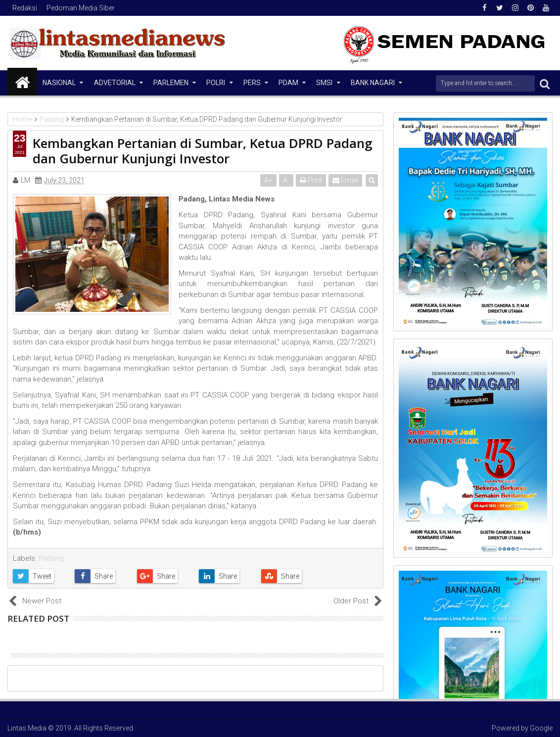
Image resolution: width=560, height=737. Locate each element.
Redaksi (25, 8)
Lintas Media (27, 728)
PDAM (288, 83)
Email (345, 180)
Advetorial (115, 83)
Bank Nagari (373, 83)
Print (311, 180)
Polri (216, 83)
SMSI (324, 83)
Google (541, 728)
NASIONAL (59, 83)
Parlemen (171, 83)
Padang (51, 558)
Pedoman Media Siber (81, 8)
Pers (252, 83)
